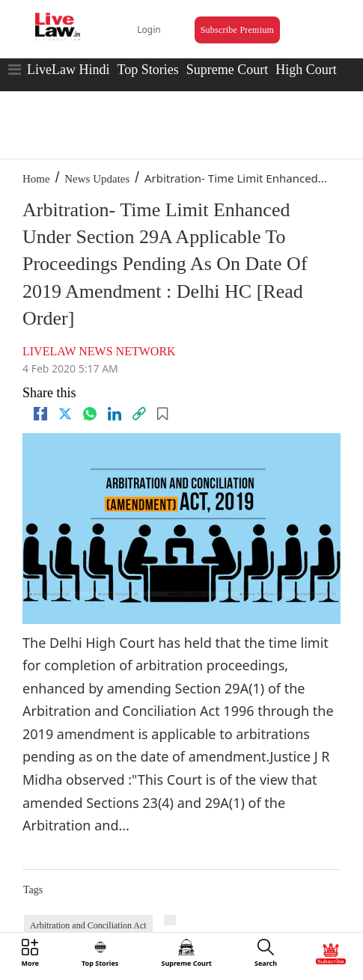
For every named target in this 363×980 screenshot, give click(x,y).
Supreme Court (228, 70)
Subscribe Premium (237, 30)
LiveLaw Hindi (68, 70)
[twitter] (65, 414)
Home (36, 179)
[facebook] (40, 414)
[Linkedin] (115, 414)
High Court (306, 70)
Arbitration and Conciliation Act (88, 925)
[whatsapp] (90, 414)
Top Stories (147, 70)
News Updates (97, 179)
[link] (139, 414)
